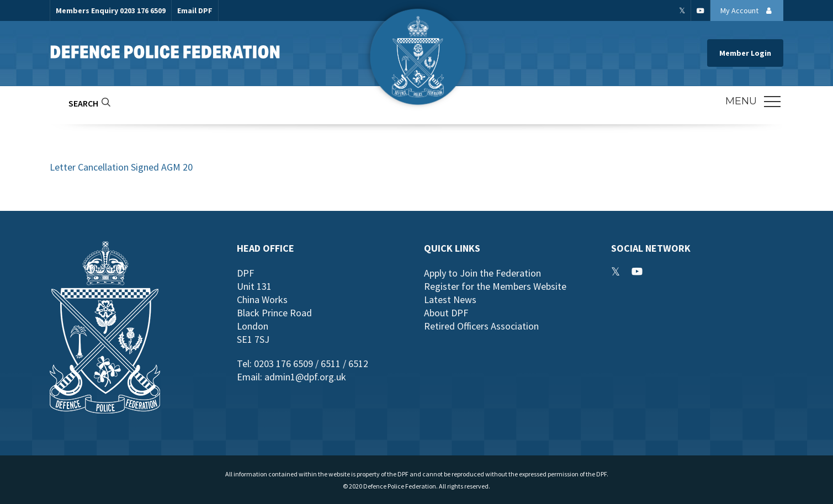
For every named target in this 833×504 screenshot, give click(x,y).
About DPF (446, 313)
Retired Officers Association (481, 326)
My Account (749, 10)
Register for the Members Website (495, 286)
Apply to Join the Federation (482, 273)
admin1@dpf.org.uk (305, 377)
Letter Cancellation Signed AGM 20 (121, 167)
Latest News (450, 299)
